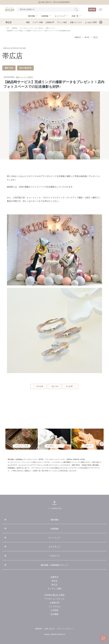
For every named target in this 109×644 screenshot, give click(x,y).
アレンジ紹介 (62, 22)
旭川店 (87, 37)
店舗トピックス (76, 22)
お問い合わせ (49, 629)
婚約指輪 (54, 520)
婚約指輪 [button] (32, 16)
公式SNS (55, 610)
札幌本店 (78, 37)
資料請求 (39, 629)
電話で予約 (9, 68)
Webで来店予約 (25, 68)
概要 (28, 22)
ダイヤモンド (54, 547)
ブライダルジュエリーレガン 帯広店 (31, 28)
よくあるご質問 (91, 22)
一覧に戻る (54, 386)
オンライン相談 (54, 588)
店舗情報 (14, 28)
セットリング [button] (60, 16)
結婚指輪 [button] (45, 16)
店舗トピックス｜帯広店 (24, 77)
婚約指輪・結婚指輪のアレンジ (54, 565)
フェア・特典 (38, 22)
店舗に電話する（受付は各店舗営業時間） (54, 2)
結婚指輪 (54, 529)
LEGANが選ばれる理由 (54, 595)
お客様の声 (50, 22)
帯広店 (95, 37)
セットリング (54, 538)
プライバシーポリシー (65, 629)
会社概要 (54, 614)
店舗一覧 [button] (75, 16)
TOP (8, 28)
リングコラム (54, 606)
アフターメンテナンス (54, 599)
